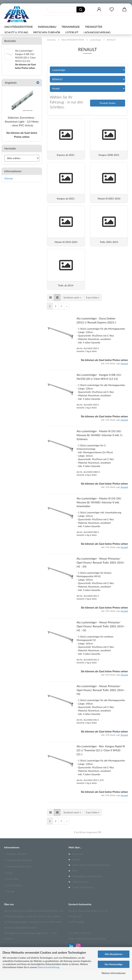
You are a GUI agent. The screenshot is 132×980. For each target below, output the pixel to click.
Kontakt (76, 868)
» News (8, 881)
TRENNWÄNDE (71, 27)
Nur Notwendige (114, 964)
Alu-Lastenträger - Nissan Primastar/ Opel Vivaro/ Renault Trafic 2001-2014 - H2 (101, 699)
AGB (74, 879)
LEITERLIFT (72, 32)
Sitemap (9, 178)
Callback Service (80, 890)
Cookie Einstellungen (83, 896)
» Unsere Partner (13, 894)
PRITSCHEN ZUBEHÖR (47, 32)
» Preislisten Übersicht (16, 863)
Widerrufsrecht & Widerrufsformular (91, 874)
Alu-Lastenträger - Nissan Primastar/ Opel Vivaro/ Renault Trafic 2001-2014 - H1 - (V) (101, 635)
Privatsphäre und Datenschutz (87, 885)
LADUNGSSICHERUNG (97, 32)
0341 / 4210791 (82, 942)
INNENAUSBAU (47, 27)
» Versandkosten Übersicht (18, 869)
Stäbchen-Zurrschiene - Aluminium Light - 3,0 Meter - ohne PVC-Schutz (22, 121)
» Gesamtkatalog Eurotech (18, 875)
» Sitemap (9, 900)
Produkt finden (108, 103)
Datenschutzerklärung (48, 967)
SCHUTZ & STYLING (16, 32)
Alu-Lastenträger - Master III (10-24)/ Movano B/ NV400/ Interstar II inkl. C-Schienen (100, 444)
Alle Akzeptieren (114, 954)
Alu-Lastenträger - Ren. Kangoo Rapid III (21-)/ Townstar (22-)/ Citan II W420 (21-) (101, 759)
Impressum (78, 863)
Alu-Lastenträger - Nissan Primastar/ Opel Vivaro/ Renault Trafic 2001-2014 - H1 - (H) (101, 571)
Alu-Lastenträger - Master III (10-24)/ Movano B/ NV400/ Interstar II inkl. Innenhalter (99, 511)
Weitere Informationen (114, 973)
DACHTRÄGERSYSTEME (19, 27)
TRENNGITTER (94, 27)
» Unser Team (11, 888)
